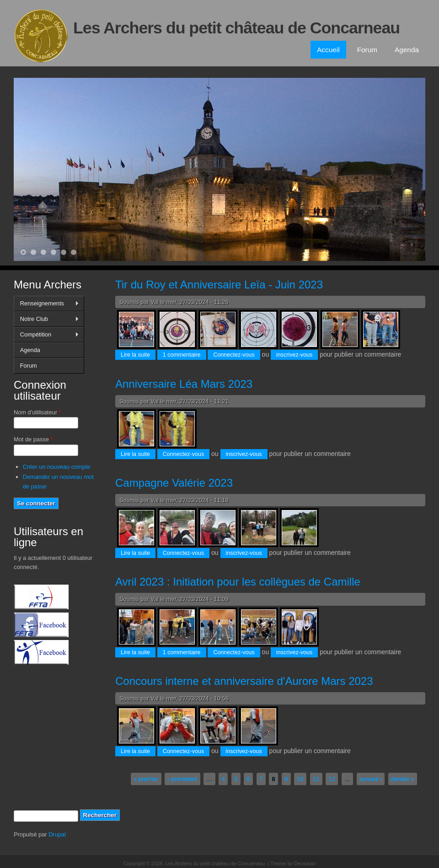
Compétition (46, 335)
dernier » (403, 779)
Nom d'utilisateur (37, 412)
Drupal (57, 834)
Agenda (407, 50)
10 (300, 779)
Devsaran (305, 863)
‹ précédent (182, 779)
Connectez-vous (234, 355)
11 (316, 779)
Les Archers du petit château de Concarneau (236, 28)
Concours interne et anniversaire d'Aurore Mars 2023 (244, 681)
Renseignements (46, 304)
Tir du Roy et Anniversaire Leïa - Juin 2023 (219, 285)
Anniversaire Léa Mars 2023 (184, 384)
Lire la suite (138, 354)
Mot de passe (33, 439)
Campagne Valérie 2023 (174, 483)
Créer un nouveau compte (57, 467)
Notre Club (46, 319)
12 (332, 779)
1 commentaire (182, 355)
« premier (146, 779)
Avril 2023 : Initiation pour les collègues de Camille (238, 582)
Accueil (328, 50)
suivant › (370, 779)
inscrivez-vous (294, 355)
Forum (367, 50)
